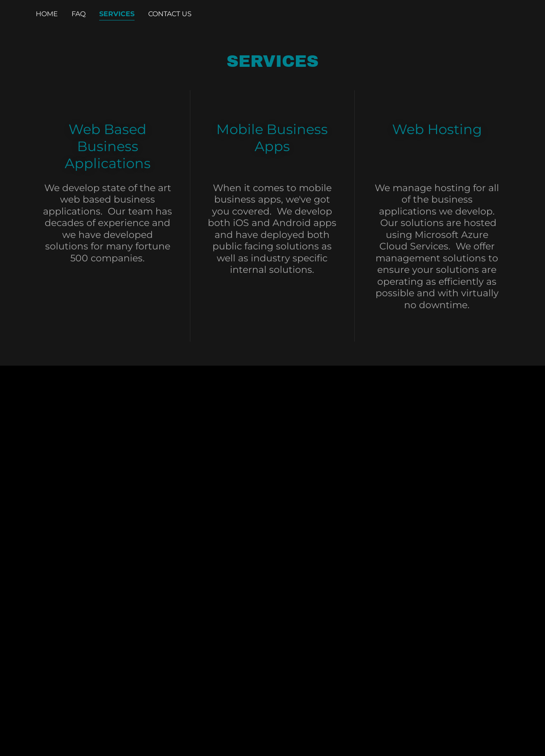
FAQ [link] (79, 14)
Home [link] (47, 14)
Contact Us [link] (170, 14)
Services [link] (117, 14)
